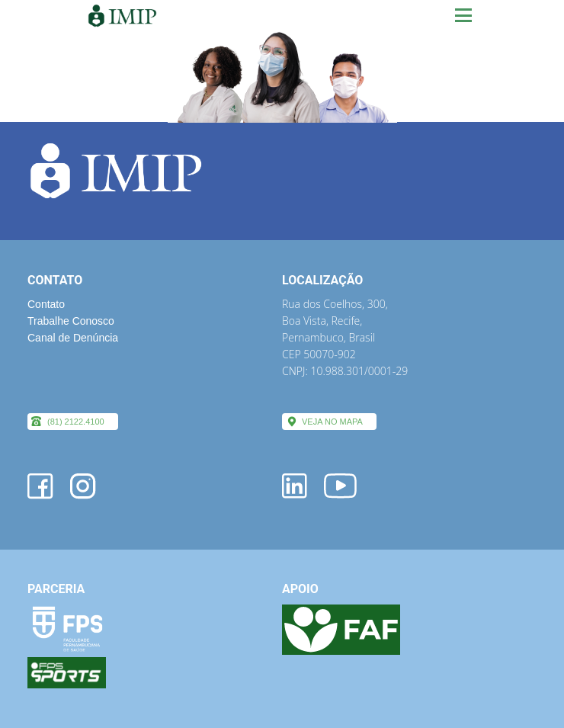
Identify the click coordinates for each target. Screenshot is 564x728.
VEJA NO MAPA (332, 422)
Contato (46, 304)
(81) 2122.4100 (76, 422)
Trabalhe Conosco (71, 321)
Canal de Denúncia (73, 338)
